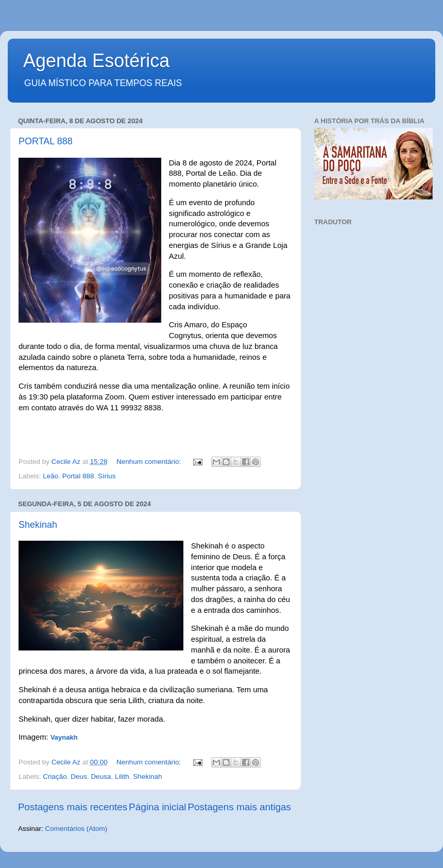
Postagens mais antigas (239, 807)
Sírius (107, 476)
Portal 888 (78, 476)
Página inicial (157, 807)
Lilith (122, 777)
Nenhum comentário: (150, 462)
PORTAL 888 (46, 141)
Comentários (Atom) (76, 829)
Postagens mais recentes (73, 807)
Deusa (101, 777)
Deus (79, 777)
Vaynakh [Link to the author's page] (64, 737)
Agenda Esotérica (96, 61)
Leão (50, 476)
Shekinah (38, 525)
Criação (55, 777)
